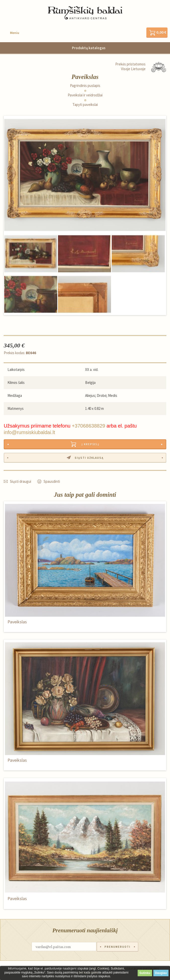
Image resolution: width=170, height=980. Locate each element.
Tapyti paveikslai (85, 105)
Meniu (15, 33)
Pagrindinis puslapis (85, 86)
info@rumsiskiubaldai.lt (29, 432)
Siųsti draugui (21, 481)
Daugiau (161, 973)
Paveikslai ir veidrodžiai (85, 95)
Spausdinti (52, 481)
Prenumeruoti (117, 947)
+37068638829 (88, 426)
